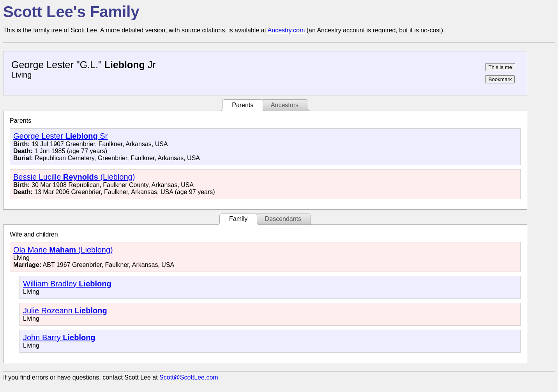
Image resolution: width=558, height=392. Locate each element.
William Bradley (67, 284)
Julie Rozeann (65, 311)
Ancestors (285, 105)
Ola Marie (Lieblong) (63, 250)
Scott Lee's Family (71, 12)
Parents (243, 105)
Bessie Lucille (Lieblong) (74, 177)
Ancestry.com (286, 30)
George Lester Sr (60, 136)
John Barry (59, 337)
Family (238, 219)
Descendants (283, 219)
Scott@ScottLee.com (189, 377)
